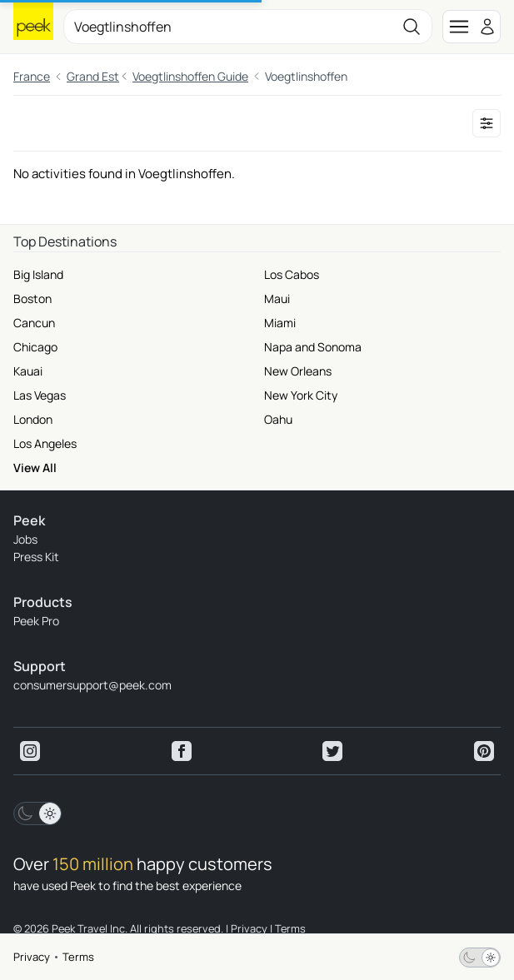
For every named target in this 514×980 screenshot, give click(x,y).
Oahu (278, 419)
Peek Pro (36, 621)
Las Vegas (40, 395)
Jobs (25, 539)
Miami (280, 323)
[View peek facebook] (182, 751)
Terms (78, 957)
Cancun (34, 323)
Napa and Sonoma (313, 347)
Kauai (28, 371)
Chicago (35, 347)
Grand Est (93, 76)
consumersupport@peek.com (92, 685)
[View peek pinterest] (484, 751)
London (33, 419)
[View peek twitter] (332, 751)
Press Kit (36, 557)
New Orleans (298, 371)
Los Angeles (45, 443)
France (32, 76)
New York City (301, 395)
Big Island (38, 274)
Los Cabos (292, 274)
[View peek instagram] (30, 751)
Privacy (32, 957)
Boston (32, 298)
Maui (277, 298)
